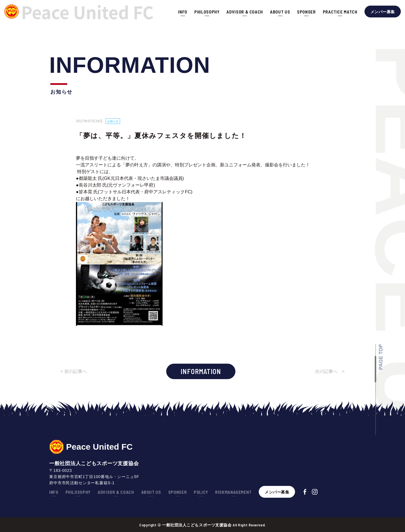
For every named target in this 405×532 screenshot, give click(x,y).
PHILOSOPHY (207, 12)
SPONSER (306, 12)
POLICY (201, 492)
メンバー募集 (383, 12)
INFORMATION (201, 371)
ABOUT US (280, 12)
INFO (183, 12)
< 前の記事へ (74, 371)
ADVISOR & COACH (245, 12)
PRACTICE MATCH (340, 12)
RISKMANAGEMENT (233, 492)
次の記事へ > (330, 371)
